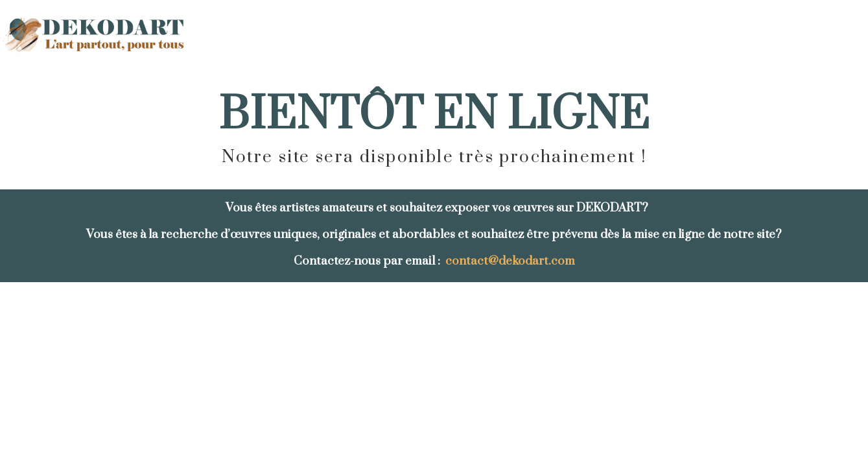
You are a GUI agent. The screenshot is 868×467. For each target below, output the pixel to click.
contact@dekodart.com (510, 261)
